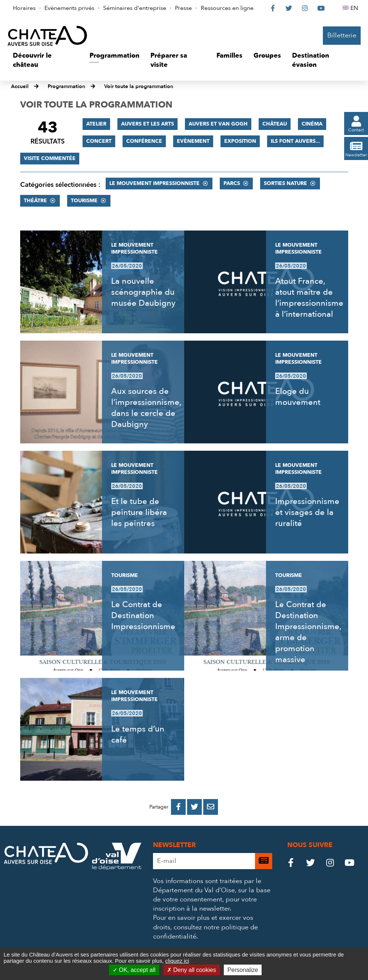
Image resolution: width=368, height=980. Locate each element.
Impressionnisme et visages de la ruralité (307, 512)
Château (275, 124)
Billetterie (342, 35)
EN (355, 8)
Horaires (24, 8)
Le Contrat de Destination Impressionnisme (143, 616)
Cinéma (312, 124)
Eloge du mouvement (298, 397)
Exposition (240, 141)
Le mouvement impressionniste (154, 183)
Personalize (243, 970)
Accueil (20, 86)
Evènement (193, 141)
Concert (99, 141)
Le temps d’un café (138, 734)
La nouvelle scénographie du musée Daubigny (143, 292)
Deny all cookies (192, 970)
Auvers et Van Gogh (218, 124)
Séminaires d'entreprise (135, 8)
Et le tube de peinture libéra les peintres (139, 512)
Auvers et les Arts (147, 124)
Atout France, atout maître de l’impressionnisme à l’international (309, 298)
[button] (46, 60)
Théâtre (35, 201)
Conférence (144, 141)
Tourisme (84, 201)
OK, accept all (134, 970)
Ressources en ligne (227, 8)
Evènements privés (69, 8)
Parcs (232, 183)
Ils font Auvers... (295, 141)
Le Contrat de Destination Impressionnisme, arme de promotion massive (308, 632)
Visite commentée (50, 158)
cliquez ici (177, 961)
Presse (183, 8)
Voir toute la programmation (139, 86)
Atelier (96, 124)
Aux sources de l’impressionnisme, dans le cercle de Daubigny (146, 408)
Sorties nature (285, 183)
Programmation (66, 86)
